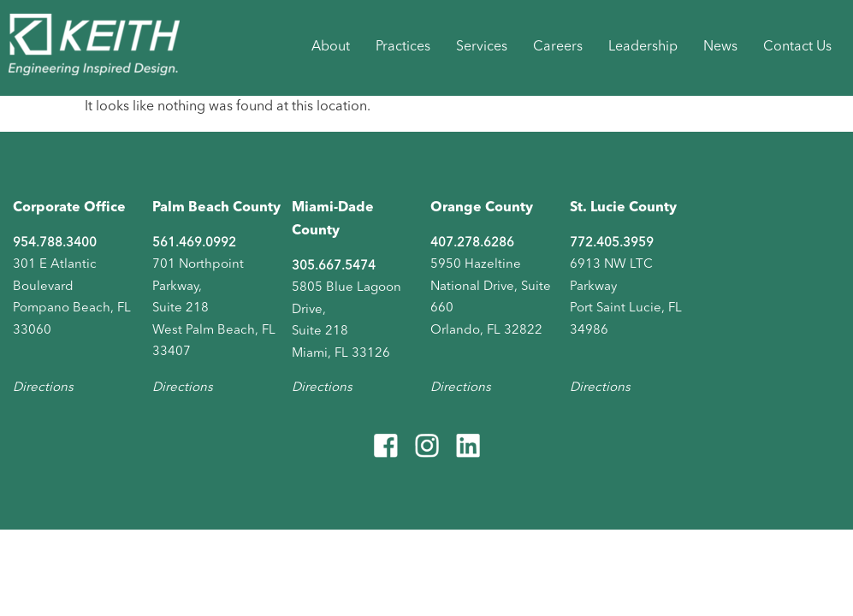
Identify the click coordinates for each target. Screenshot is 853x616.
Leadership (643, 47)
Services (482, 47)
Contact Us (797, 47)
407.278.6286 (472, 243)
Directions (43, 388)
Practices (403, 47)
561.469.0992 (194, 243)
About (331, 47)
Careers (558, 47)
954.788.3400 (55, 243)
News (720, 47)
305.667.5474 (334, 267)
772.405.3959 (612, 243)
